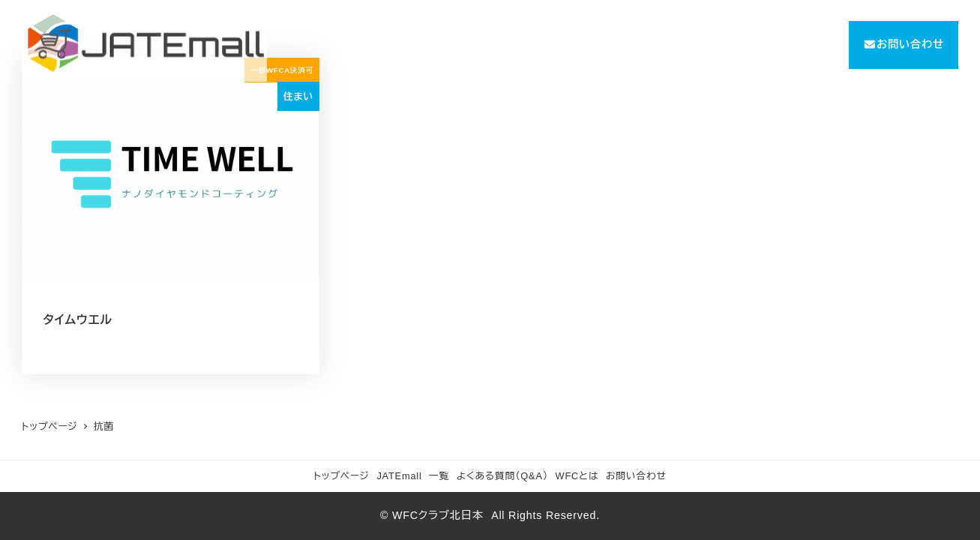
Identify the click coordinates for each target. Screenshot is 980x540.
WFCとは (577, 476)
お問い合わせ (636, 476)
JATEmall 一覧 (413, 476)
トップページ (342, 476)
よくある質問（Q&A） (502, 476)
